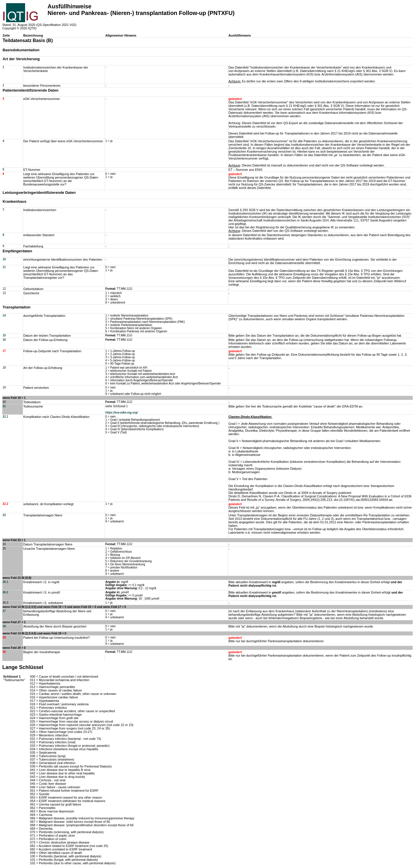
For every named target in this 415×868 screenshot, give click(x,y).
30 (4, 652)
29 (4, 637)
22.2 (5, 504)
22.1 (5, 417)
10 (4, 259)
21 (4, 406)
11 (4, 267)
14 (4, 315)
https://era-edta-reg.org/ (121, 413)
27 (4, 611)
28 (4, 626)
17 (4, 351)
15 (4, 335)
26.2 (5, 592)
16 (4, 340)
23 (4, 515)
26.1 (5, 582)
